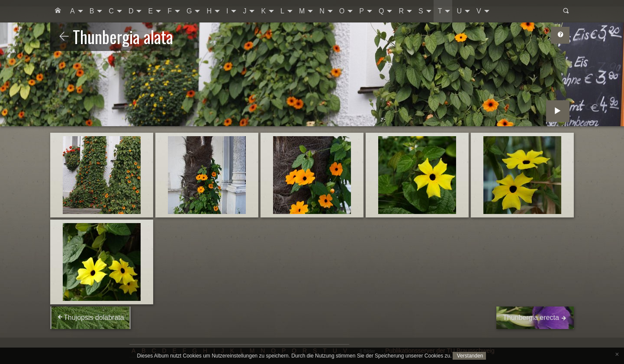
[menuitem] (58, 11)
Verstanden (469, 356)
